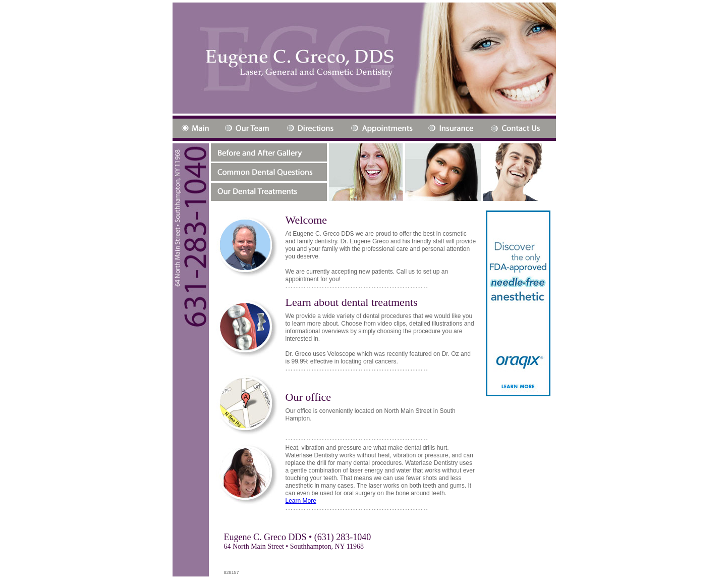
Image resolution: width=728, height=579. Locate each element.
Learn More (301, 501)
